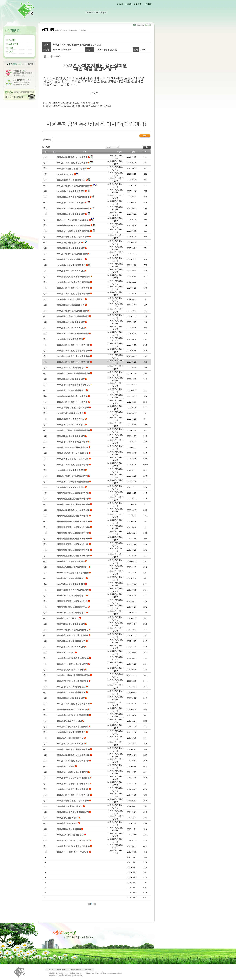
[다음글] (47, 139)
